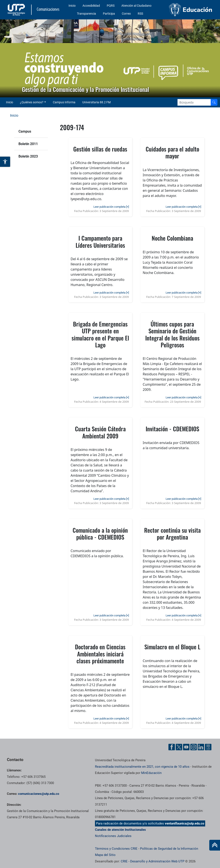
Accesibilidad (91, 6)
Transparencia (86, 14)
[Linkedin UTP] (201, 747)
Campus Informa (64, 102)
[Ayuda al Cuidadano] (208, 747)
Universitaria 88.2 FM (96, 102)
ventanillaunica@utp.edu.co (184, 823)
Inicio (72, 6)
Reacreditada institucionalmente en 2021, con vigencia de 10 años (142, 767)
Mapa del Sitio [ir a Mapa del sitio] (105, 855)
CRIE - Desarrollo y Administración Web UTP (153, 861)
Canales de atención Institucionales (120, 830)
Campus (25, 131)
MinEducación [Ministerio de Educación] (151, 773)
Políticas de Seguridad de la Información (169, 849)
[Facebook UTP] (172, 747)
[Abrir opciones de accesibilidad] (5, 162)
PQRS (111, 6)
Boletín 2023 (28, 156)
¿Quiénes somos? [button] (32, 102)
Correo (126, 14)
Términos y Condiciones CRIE (116, 849)
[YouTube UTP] (186, 747)
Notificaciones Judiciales (113, 836)
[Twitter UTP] (179, 747)
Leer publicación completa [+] (111, 207)
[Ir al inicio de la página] (215, 845)
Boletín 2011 (28, 144)
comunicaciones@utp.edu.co (39, 794)
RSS (140, 14)
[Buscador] (214, 102)
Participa (109, 14)
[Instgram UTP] (194, 747)
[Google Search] (194, 102)
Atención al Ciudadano (136, 6)
